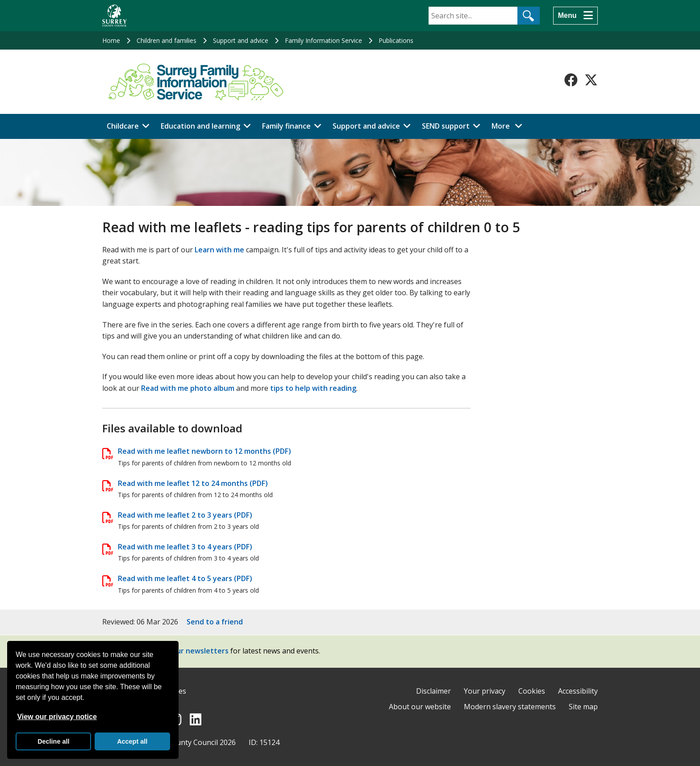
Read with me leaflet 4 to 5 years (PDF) (185, 578)
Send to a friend (215, 622)
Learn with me (219, 250)
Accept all (132, 741)
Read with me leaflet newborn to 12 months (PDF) (204, 451)
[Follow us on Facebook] (571, 80)
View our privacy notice (57, 717)
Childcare (123, 126)
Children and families (167, 40)
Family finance (286, 126)
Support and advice (241, 40)
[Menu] (575, 16)
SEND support (446, 126)
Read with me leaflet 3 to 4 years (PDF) (185, 547)
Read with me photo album (188, 388)
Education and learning (200, 126)
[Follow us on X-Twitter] (591, 80)
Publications (396, 40)
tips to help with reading (313, 388)
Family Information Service (323, 40)
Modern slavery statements (510, 707)
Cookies (532, 691)
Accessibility (578, 691)
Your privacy (485, 691)
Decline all (53, 741)
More (509, 126)
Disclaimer (433, 691)
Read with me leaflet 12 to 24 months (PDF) (193, 483)
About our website (420, 707)
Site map (583, 707)
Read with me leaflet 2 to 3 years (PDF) (185, 515)
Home (111, 40)
